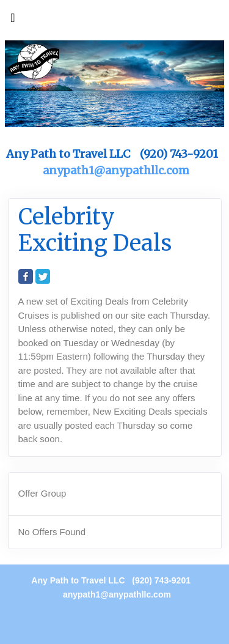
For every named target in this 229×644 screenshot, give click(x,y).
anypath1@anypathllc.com (116, 170)
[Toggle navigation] (13, 21)
